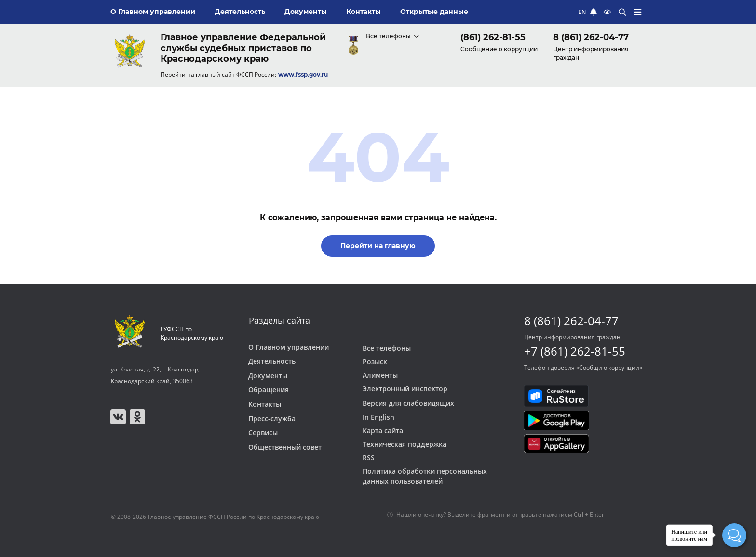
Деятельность (272, 361)
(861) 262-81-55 (493, 37)
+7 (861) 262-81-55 (575, 351)
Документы (268, 376)
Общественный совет (285, 447)
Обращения (269, 390)
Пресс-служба (272, 419)
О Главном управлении (289, 347)
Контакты (265, 404)
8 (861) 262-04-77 (591, 37)
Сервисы (263, 433)
